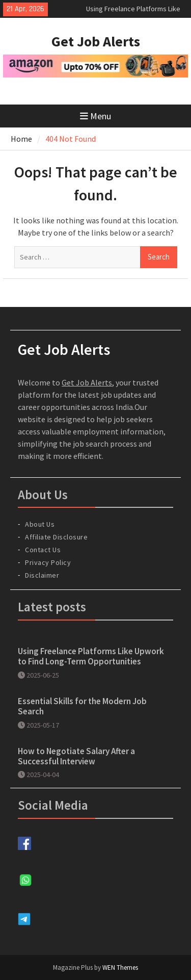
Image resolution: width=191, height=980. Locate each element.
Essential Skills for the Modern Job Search (82, 706)
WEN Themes (120, 968)
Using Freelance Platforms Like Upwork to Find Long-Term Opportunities (91, 656)
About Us (40, 524)
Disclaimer (42, 575)
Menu (95, 116)
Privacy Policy (48, 562)
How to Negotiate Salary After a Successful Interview (76, 756)
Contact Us (43, 550)
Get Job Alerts (96, 41)
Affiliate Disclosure (56, 537)
